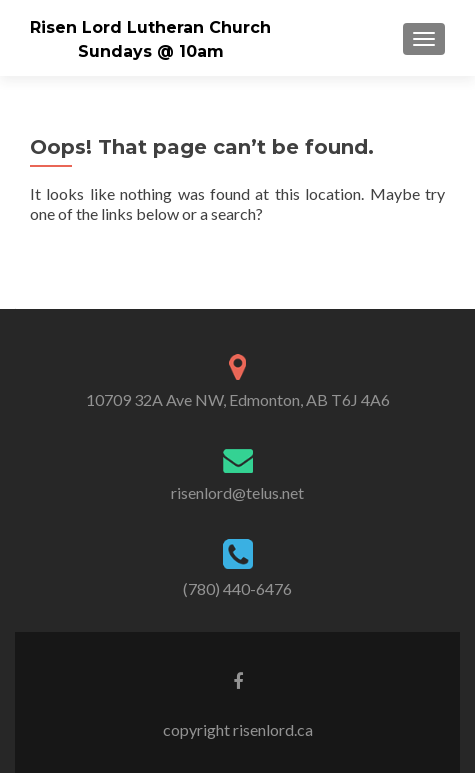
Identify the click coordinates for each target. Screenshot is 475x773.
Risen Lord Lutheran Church (150, 27)
